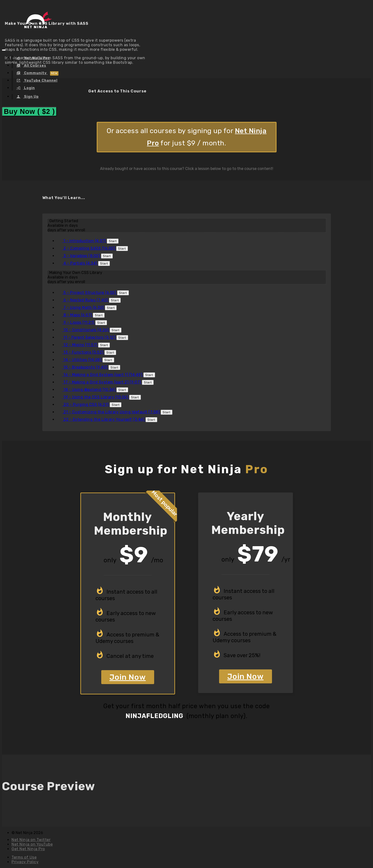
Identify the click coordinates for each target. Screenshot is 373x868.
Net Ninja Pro (37, 58)
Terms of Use (24, 857)
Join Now (128, 677)
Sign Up (31, 97)
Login (29, 88)
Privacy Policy (25, 862)
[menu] (43, 77)
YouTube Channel (40, 81)
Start (113, 241)
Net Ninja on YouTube (32, 844)
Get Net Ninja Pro (28, 849)
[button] (4, 50)
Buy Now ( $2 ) (29, 111)
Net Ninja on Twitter (31, 840)
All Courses (35, 66)
